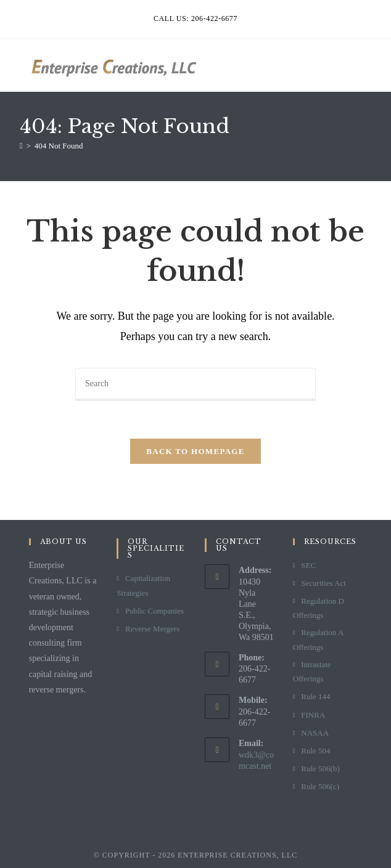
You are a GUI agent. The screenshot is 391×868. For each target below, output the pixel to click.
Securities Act (323, 583)
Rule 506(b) (320, 769)
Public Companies (154, 611)
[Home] (21, 146)
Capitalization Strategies (143, 585)
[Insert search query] (196, 384)
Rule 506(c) (320, 786)
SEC (308, 565)
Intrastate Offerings (312, 671)
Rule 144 (315, 696)
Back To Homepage (195, 451)
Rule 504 (315, 751)
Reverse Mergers (152, 629)
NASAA (315, 733)
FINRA (313, 715)
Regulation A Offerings (318, 639)
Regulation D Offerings (319, 608)
